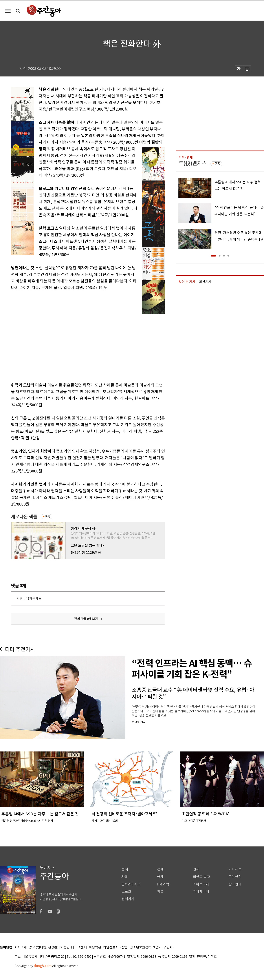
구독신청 (235, 877)
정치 (125, 869)
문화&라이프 (131, 884)
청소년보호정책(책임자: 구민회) (152, 947)
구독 (47, 517)
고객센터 (81, 947)
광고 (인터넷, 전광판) (44, 947)
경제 (160, 869)
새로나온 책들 (24, 517)
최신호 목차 (201, 877)
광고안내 (235, 884)
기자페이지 (201, 892)
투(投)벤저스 (193, 163)
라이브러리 (201, 884)
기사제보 (235, 869)
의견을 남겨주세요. (29, 598)
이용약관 (95, 947)
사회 (125, 877)
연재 (196, 869)
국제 (160, 877)
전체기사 (128, 899)
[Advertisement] (77, 346)
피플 (160, 892)
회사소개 (21, 947)
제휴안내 (66, 947)
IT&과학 (163, 884)
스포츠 (126, 892)
